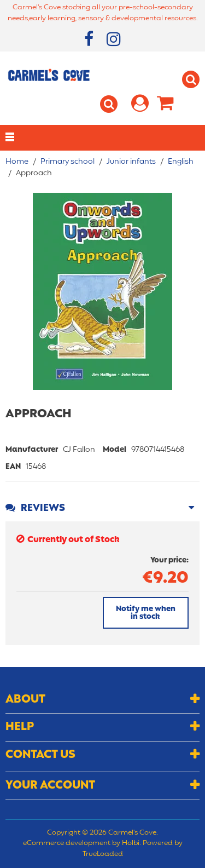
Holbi (131, 843)
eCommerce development (67, 843)
